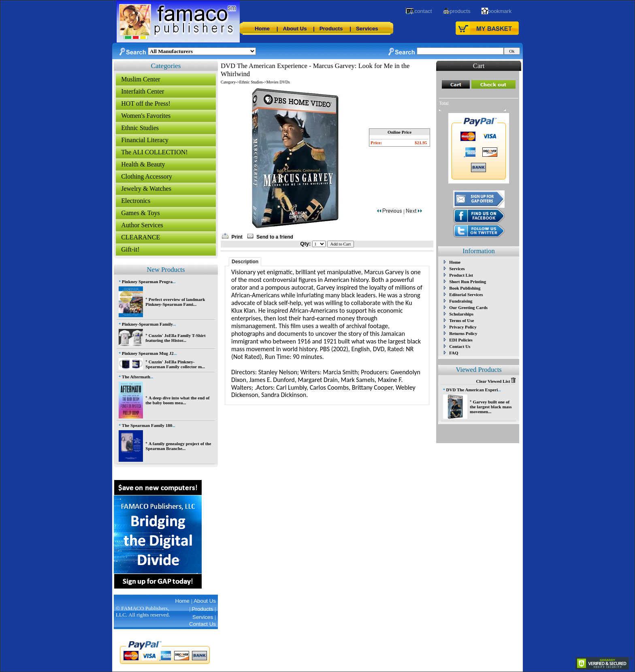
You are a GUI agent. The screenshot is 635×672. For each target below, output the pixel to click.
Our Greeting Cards (468, 307)
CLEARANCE (141, 237)
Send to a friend (275, 237)
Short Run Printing (468, 282)
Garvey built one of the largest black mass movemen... (491, 407)
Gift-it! (130, 249)
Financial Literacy (145, 140)
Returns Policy (463, 333)
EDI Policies (461, 340)
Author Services (142, 225)
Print (237, 237)
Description (245, 262)
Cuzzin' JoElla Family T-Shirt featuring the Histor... (175, 338)
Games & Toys (140, 213)
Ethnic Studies (140, 128)
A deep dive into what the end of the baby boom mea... (177, 400)
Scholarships (461, 314)
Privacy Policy (463, 327)
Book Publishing (465, 288)
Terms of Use (461, 320)
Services (367, 29)
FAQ (454, 353)
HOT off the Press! (146, 103)
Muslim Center (141, 79)
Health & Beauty (143, 164)
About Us (295, 29)
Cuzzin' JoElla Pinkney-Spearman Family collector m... (175, 364)
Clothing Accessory (147, 176)
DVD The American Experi (472, 390)
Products (331, 29)
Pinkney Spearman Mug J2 (148, 353)
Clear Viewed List (496, 381)
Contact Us (460, 346)
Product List (461, 275)
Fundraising (461, 301)
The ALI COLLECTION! (154, 152)
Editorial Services (466, 294)
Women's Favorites (146, 116)
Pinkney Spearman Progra (147, 282)
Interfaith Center (143, 91)
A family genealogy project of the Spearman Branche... (178, 446)
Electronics (136, 201)
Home (262, 29)
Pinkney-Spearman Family (147, 324)
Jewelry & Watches (146, 189)
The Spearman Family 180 (147, 425)
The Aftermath (136, 377)
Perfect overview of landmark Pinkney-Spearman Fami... (175, 302)
